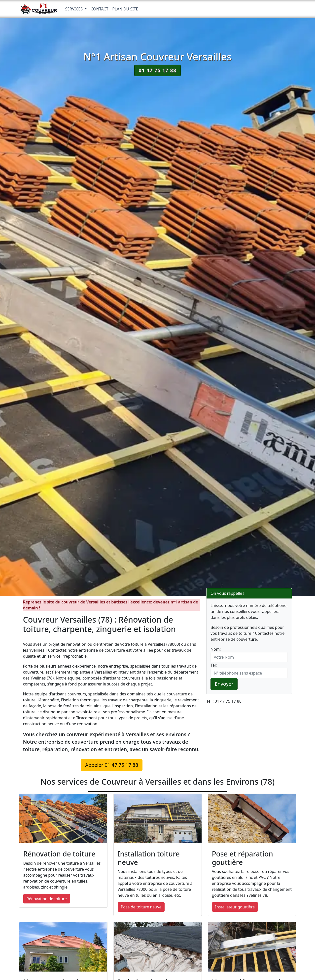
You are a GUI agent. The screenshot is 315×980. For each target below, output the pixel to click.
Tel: (214, 665)
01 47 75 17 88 (157, 70)
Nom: (216, 649)
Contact (99, 9)
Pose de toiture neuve (141, 907)
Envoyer (224, 684)
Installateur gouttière (235, 907)
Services (75, 9)
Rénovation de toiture (47, 899)
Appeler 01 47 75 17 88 (112, 765)
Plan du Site (125, 9)
